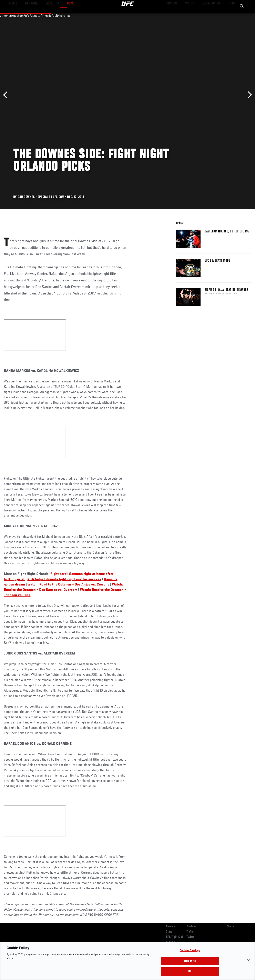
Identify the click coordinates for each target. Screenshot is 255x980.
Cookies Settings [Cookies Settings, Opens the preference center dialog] (190, 951)
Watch (193, 16)
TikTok (190, 932)
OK (190, 972)
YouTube (191, 927)
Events (11, 16)
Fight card (58, 574)
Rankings (28, 16)
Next (248, 95)
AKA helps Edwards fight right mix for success (64, 579)
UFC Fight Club (175, 937)
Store (169, 932)
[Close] (248, 960)
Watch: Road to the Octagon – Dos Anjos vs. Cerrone (68, 585)
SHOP (231, 16)
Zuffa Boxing (212, 16)
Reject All (190, 961)
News (63, 16)
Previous (7, 95)
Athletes (47, 16)
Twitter (191, 937)
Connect (176, 16)
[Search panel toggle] (242, 16)
